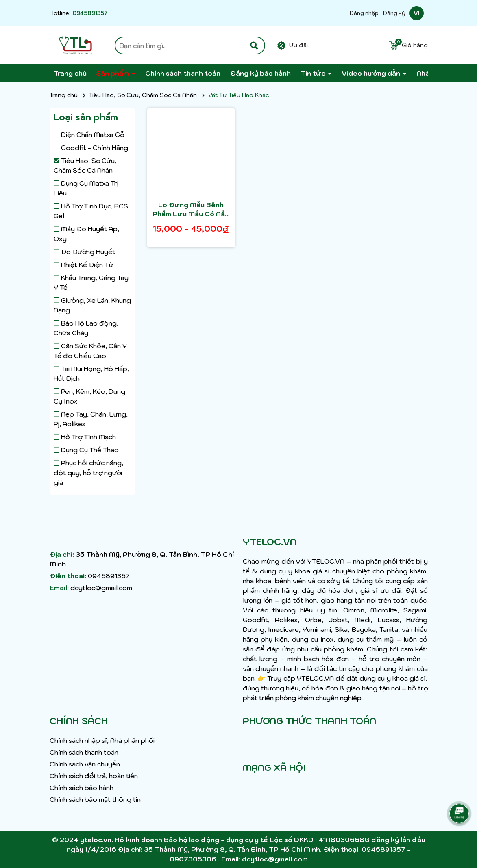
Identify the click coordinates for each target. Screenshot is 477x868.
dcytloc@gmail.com (101, 588)
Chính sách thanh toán (183, 73)
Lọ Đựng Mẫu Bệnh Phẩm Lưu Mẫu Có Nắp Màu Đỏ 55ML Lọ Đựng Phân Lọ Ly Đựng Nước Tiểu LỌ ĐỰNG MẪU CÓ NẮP (191, 210)
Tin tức (314, 73)
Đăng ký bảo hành (260, 73)
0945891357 (90, 13)
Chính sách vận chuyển (85, 764)
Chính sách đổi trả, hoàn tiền (94, 776)
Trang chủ (70, 73)
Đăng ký (394, 13)
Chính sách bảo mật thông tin (95, 799)
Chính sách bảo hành (82, 788)
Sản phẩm (113, 73)
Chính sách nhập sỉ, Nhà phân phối (102, 740)
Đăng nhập (364, 13)
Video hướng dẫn (372, 73)
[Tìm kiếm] (254, 46)
